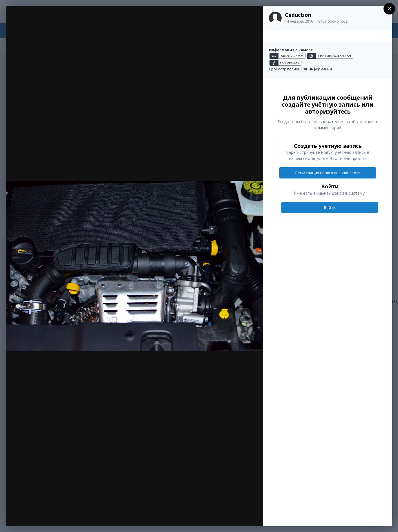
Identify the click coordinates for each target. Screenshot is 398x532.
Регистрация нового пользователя (328, 173)
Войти (330, 207)
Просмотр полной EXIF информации (300, 69)
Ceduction (298, 15)
